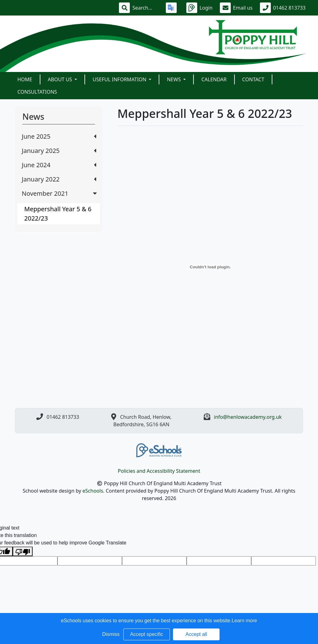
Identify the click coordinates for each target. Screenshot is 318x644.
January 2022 (59, 179)
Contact (253, 79)
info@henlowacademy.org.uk (248, 417)
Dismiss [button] (111, 634)
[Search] (145, 8)
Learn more (244, 621)
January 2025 (59, 151)
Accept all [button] (196, 634)
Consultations (37, 92)
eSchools (93, 491)
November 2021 (60, 193)
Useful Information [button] (120, 79)
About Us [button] (61, 79)
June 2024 (59, 165)
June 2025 (59, 136)
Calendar (214, 79)
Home (25, 79)
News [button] (174, 79)
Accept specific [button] (147, 634)
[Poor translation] (23, 551)
